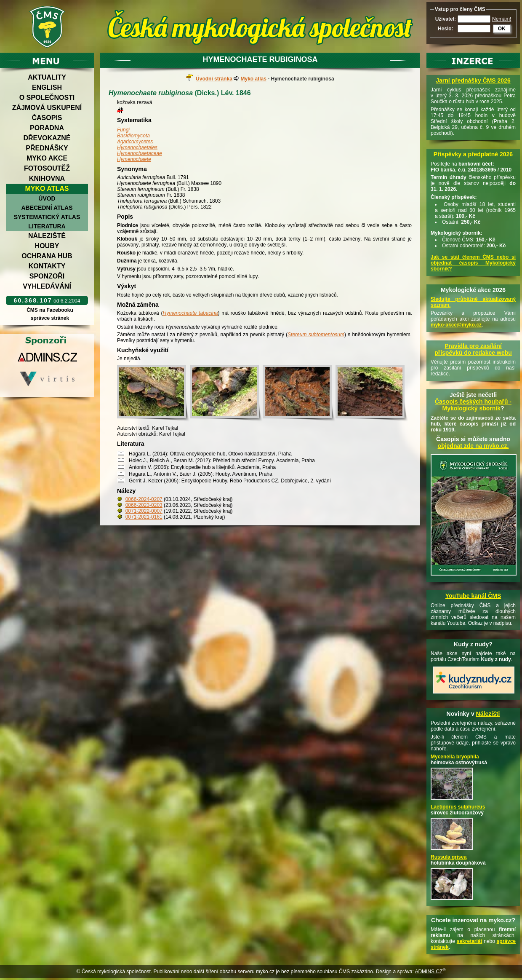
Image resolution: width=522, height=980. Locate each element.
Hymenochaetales (137, 147)
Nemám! (502, 19)
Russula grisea (449, 857)
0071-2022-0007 (144, 511)
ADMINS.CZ (429, 972)
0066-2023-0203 (144, 505)
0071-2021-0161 (144, 517)
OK (502, 29)
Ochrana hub (47, 256)
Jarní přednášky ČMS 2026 (473, 80)
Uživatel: (446, 19)
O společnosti (47, 98)
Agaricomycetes (135, 142)
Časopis (47, 118)
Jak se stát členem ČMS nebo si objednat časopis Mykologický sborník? (473, 263)
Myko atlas (47, 189)
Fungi (123, 130)
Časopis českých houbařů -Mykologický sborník (473, 405)
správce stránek (50, 318)
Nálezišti (488, 714)
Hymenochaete (134, 159)
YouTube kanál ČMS (473, 596)
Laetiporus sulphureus (458, 807)
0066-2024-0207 (144, 499)
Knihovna (47, 178)
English (47, 87)
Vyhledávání (47, 286)
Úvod (47, 198)
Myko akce (47, 158)
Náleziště (47, 236)
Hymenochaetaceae (140, 153)
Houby (47, 246)
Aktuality (47, 77)
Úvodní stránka (214, 79)
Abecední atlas (47, 208)
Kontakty (47, 266)
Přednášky (47, 148)
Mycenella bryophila (455, 757)
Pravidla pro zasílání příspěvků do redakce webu (473, 349)
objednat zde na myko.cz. (473, 446)
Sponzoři (47, 276)
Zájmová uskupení (47, 108)
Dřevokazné (47, 138)
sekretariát (470, 941)
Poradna (47, 128)
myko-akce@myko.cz (456, 325)
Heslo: (446, 29)
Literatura (47, 226)
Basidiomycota (133, 136)
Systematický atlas (47, 217)
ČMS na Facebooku (50, 310)
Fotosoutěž (47, 168)
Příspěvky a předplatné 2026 (473, 154)
